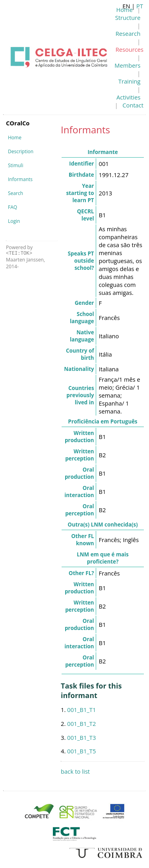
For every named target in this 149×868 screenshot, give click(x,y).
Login (14, 221)
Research (128, 33)
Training (130, 81)
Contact (133, 105)
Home (15, 138)
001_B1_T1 (81, 710)
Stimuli (15, 165)
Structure (128, 18)
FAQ (13, 207)
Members (127, 65)
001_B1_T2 (81, 724)
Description (21, 151)
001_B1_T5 (81, 751)
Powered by (19, 250)
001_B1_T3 (81, 737)
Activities (128, 97)
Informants (20, 179)
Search (15, 193)
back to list (75, 771)
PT (140, 6)
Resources (130, 49)
